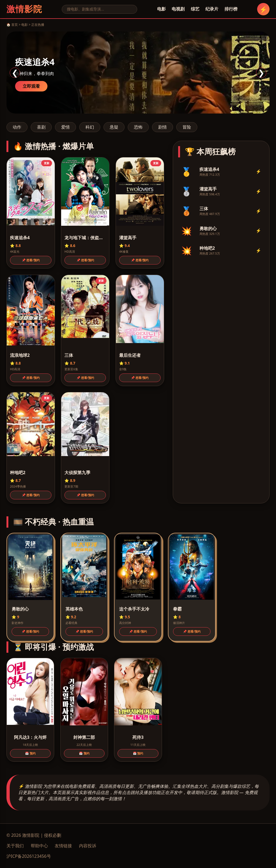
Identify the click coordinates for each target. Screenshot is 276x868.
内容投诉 (88, 846)
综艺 (195, 9)
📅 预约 (30, 753)
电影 (161, 9)
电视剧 (178, 9)
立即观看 (31, 86)
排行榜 (231, 9)
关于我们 (15, 846)
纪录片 (212, 9)
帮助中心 (39, 846)
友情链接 (63, 846)
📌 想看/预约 (31, 260)
